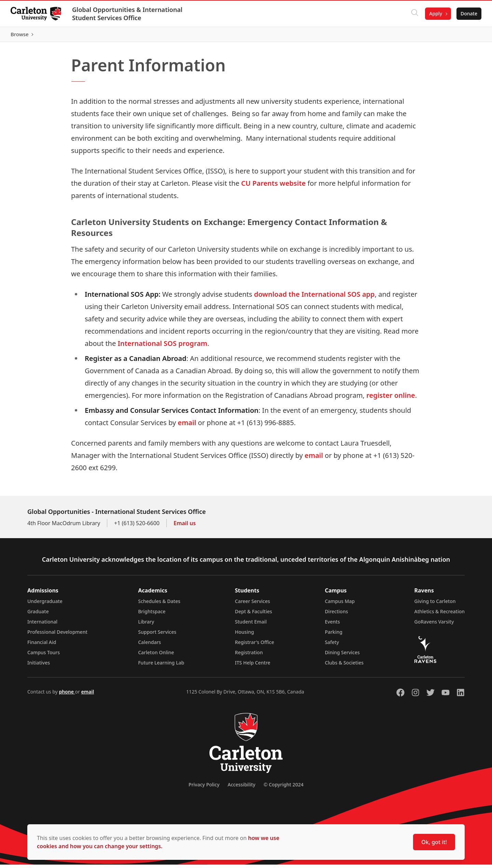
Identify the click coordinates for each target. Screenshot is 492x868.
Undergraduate (45, 605)
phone (67, 695)
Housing (245, 635)
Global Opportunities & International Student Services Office (128, 14)
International (42, 625)
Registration (249, 656)
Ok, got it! (434, 842)
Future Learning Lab (161, 666)
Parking (334, 635)
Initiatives (39, 666)
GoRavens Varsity (434, 625)
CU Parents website (274, 186)
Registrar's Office (255, 646)
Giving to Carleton (435, 605)
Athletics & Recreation (440, 615)
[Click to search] (414, 14)
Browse (468, 36)
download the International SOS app (314, 298)
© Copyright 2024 (283, 788)
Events (332, 625)
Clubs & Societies (344, 666)
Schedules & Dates (159, 605)
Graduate (38, 615)
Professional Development (57, 635)
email (187, 426)
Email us (185, 527)
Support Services (157, 635)
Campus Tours (44, 656)
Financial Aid (42, 646)
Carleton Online (156, 656)
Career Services (253, 605)
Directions (337, 615)
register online (391, 399)
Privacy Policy (204, 788)
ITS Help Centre (253, 666)
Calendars (149, 646)
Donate (469, 13)
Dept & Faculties (254, 615)
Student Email (251, 625)
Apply (435, 13)
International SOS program (162, 347)
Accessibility (241, 788)
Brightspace (152, 615)
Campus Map (340, 605)
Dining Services (342, 656)
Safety (332, 646)
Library (146, 625)
